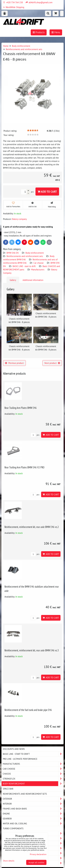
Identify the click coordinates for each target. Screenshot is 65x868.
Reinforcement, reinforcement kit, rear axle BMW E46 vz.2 (32, 527)
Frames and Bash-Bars (33, 809)
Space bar (8, 789)
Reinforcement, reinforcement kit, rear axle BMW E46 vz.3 (32, 650)
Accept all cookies (36, 862)
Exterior (33, 799)
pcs (35, 435)
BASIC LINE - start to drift (24, 266)
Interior (33, 804)
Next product (52, 363)
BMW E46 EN (13, 253)
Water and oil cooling (33, 824)
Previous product (14, 363)
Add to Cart (47, 192)
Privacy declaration (38, 854)
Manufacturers (38, 269)
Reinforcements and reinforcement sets (25, 256)
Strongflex (33, 779)
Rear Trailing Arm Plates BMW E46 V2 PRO (24, 467)
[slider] (33, 130)
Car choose (39, 263)
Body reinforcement (35, 253)
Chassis (33, 774)
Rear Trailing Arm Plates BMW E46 (21, 408)
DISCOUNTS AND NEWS (14, 749)
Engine (33, 814)
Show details (9, 861)
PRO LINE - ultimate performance (20, 759)
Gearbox (33, 819)
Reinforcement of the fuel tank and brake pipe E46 (28, 710)
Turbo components (13, 828)
